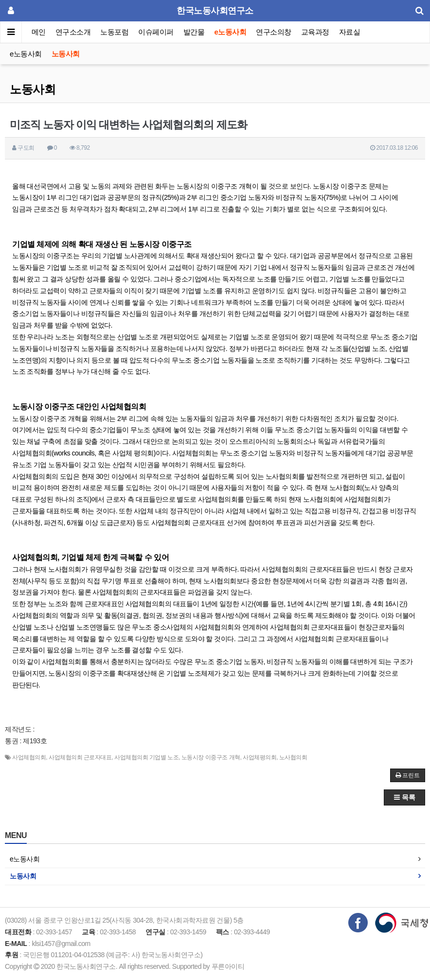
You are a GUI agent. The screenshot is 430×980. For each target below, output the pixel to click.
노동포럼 (115, 32)
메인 (39, 32)
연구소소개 (73, 32)
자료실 (350, 32)
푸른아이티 (228, 966)
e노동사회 (231, 32)
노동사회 (66, 54)
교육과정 (315, 32)
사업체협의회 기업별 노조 (146, 757)
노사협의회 (293, 757)
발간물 (194, 32)
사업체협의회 (29, 757)
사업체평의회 (260, 757)
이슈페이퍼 (156, 32)
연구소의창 (274, 32)
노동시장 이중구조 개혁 (211, 757)
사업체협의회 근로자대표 (80, 757)
